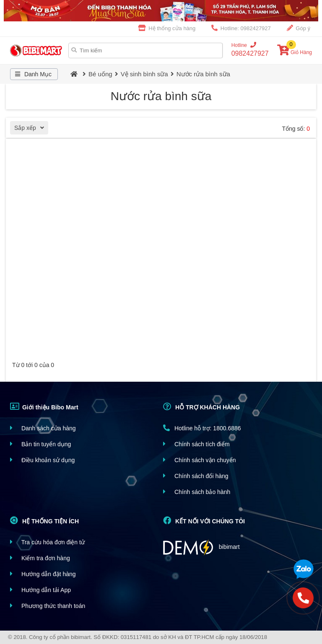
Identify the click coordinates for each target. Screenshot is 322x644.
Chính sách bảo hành (197, 492)
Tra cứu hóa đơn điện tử (47, 542)
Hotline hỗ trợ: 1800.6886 (202, 428)
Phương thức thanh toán (48, 606)
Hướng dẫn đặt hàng (43, 574)
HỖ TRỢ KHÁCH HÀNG (201, 406)
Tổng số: (296, 129)
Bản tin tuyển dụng (40, 444)
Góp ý (299, 28)
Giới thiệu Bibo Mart (44, 406)
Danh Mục (32, 74)
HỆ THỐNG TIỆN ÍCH (44, 520)
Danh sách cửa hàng (43, 428)
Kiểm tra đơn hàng (40, 558)
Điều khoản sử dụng (42, 460)
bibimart (201, 547)
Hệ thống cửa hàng (167, 28)
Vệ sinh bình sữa (144, 74)
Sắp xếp (31, 129)
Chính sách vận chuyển (200, 460)
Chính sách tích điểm (196, 444)
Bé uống (100, 74)
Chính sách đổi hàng (196, 476)
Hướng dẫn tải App (40, 590)
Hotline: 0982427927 (241, 28)
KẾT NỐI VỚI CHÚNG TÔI (204, 520)
